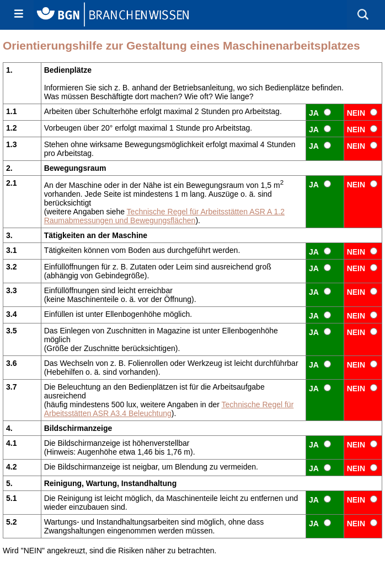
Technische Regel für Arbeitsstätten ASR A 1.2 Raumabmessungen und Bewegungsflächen (164, 216)
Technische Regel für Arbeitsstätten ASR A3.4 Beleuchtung (169, 409)
